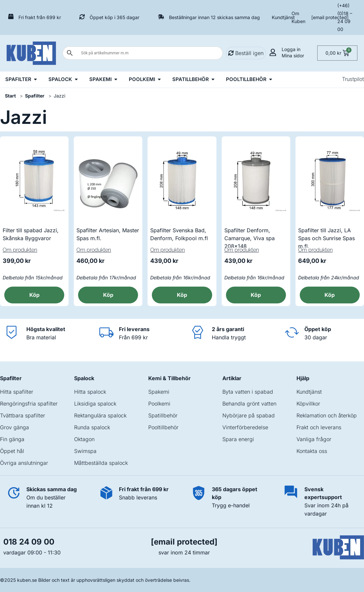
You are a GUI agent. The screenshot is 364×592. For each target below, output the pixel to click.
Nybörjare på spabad (249, 415)
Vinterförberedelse (245, 427)
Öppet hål (12, 451)
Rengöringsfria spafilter (29, 404)
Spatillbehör (163, 415)
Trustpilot (353, 79)
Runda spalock (92, 427)
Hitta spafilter (17, 392)
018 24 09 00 (29, 542)
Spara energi (238, 439)
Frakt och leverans (319, 427)
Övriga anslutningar (24, 463)
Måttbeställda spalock (101, 463)
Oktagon (84, 439)
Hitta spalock (90, 392)
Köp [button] (34, 295)
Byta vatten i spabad (248, 392)
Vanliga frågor (314, 439)
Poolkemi (159, 404)
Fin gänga (12, 439)
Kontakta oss (312, 451)
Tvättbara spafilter (23, 415)
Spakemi (159, 392)
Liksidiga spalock (95, 404)
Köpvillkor (308, 404)
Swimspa (85, 451)
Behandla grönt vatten (249, 404)
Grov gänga (14, 427)
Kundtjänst (283, 17)
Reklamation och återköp (327, 415)
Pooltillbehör (163, 427)
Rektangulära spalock (100, 415)
